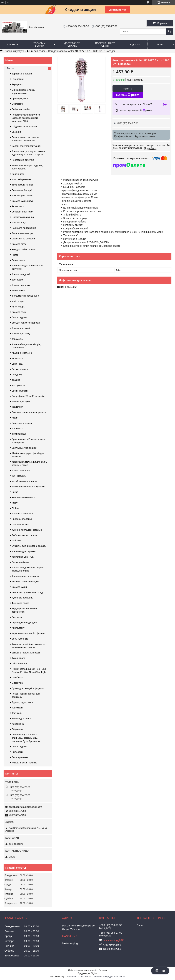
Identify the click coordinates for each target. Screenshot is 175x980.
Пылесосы (17, 752)
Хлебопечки (18, 724)
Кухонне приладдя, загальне (27, 530)
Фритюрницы (19, 434)
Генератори (18, 79)
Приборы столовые (22, 519)
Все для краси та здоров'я (26, 323)
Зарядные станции (22, 74)
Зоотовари (17, 280)
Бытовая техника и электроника (29, 412)
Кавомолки (17, 339)
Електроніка (18, 290)
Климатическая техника (24, 763)
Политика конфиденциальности (109, 977)
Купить (128, 88)
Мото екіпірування (21, 179)
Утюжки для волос (21, 719)
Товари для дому (21, 285)
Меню (11, 68)
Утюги (15, 503)
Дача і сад (17, 364)
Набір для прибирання (24, 228)
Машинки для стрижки (24, 551)
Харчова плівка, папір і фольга (28, 633)
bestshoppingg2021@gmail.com (25, 807)
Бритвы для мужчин (22, 423)
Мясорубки (17, 683)
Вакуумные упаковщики (24, 448)
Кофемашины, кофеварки (26, 576)
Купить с (128, 95)
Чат (160, 971)
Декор (15, 492)
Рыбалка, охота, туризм (24, 535)
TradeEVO (17, 428)
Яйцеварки (17, 729)
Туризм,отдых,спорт (22, 702)
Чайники (16, 541)
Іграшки (16, 380)
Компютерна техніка (22, 196)
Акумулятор (18, 84)
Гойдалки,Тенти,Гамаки (24, 126)
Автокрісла (17, 358)
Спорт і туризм (20, 317)
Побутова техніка (21, 109)
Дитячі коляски (20, 391)
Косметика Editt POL (23, 557)
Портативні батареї (22, 190)
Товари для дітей (21, 274)
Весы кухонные (20, 639)
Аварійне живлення (22, 353)
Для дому (17, 374)
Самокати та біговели (23, 239)
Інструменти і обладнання (26, 296)
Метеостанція (19, 223)
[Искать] (170, 32)
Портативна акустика (23, 160)
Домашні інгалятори (22, 212)
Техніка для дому (21, 334)
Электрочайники (20, 562)
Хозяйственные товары (24, 481)
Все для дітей (19, 244)
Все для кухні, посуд (22, 201)
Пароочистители (20, 524)
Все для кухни (19, 587)
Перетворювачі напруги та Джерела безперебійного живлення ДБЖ (26, 118)
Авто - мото (18, 206)
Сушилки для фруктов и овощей (29, 546)
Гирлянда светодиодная (24, 622)
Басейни (16, 132)
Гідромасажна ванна (23, 217)
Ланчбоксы (17, 677)
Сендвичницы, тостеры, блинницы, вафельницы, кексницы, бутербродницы (26, 738)
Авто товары (18, 307)
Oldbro (15, 508)
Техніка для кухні (21, 328)
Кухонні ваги (18, 658)
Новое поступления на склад (27, 592)
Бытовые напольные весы (26, 653)
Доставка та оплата (72, 44)
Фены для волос (36, 51)
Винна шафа (18, 260)
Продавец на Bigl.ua (87, 973)
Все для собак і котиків (24, 250)
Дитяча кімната (20, 369)
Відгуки (135, 45)
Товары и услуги (40, 44)
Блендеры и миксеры (23, 497)
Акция (15, 418)
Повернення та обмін (105, 44)
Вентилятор (18, 174)
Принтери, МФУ (20, 98)
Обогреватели (19, 664)
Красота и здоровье (22, 514)
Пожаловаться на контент (78, 977)
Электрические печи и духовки (28, 487)
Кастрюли (17, 713)
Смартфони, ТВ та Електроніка (28, 396)
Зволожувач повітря (22, 233)
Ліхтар (15, 255)
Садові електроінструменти (26, 146)
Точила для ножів (21, 471)
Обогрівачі (17, 104)
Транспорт (17, 407)
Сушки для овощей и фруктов (28, 688)
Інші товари (18, 301)
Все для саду (19, 312)
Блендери (17, 617)
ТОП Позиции (19, 476)
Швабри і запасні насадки (25, 582)
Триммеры (17, 708)
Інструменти (18, 385)
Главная (13, 45)
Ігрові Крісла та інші (22, 185)
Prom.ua (103, 970)
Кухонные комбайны (22, 598)
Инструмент (18, 628)
